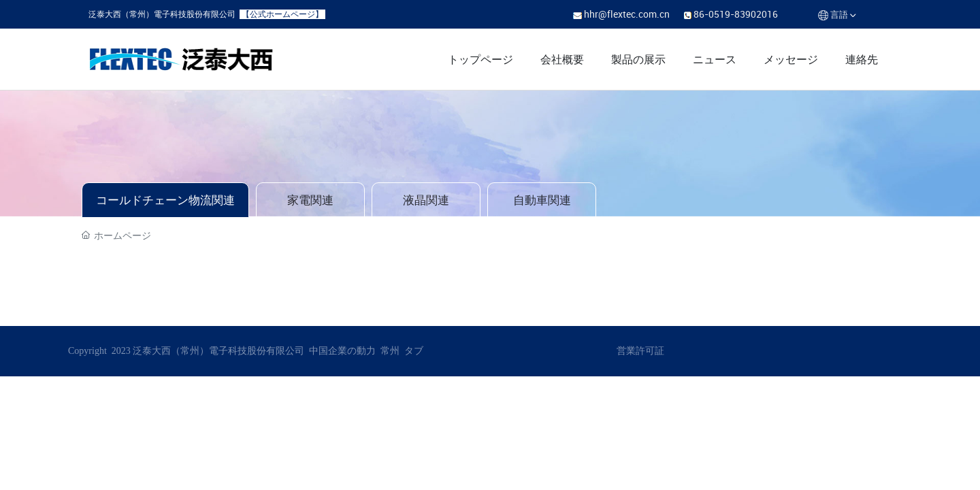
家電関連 (310, 200)
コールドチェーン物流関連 (165, 200)
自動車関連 (542, 200)
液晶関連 (426, 200)
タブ (414, 351)
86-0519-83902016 (736, 14)
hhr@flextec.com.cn (627, 14)
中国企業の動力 (342, 351)
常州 (390, 351)
